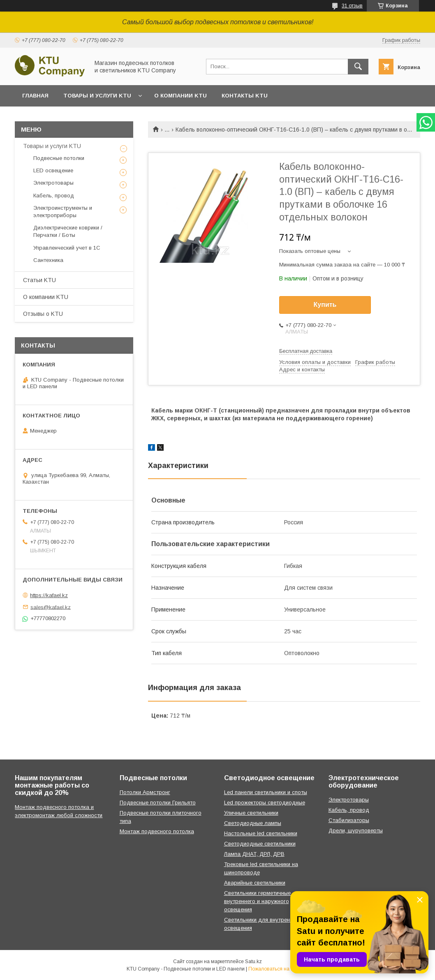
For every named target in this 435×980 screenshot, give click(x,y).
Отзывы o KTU (43, 314)
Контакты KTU (245, 96)
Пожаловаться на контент (278, 969)
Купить (325, 305)
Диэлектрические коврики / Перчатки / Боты (68, 231)
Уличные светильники (251, 813)
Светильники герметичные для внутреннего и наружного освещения (263, 901)
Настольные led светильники (261, 833)
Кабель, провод (54, 196)
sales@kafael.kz (51, 607)
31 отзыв (352, 6)
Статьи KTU (39, 280)
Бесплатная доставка (306, 351)
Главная (35, 96)
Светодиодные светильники (260, 844)
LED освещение (53, 170)
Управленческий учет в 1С (67, 248)
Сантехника (48, 260)
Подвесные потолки (59, 158)
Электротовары (53, 183)
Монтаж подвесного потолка (157, 831)
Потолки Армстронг (145, 792)
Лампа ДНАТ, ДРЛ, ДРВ (254, 854)
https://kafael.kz (49, 595)
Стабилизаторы (349, 820)
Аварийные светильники (255, 883)
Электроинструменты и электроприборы (63, 212)
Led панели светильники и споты (266, 792)
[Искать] (358, 67)
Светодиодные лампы (253, 823)
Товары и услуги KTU (97, 96)
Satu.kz (253, 961)
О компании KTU (180, 96)
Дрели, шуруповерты (356, 831)
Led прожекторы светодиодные (265, 803)
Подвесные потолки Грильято (158, 803)
